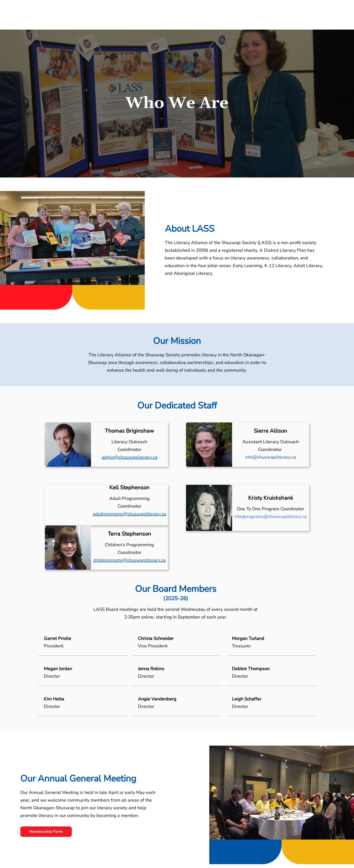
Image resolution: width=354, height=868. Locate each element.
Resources (162, 16)
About (141, 16)
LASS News (188, 16)
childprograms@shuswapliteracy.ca (129, 560)
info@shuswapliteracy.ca (271, 457)
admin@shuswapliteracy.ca (129, 457)
